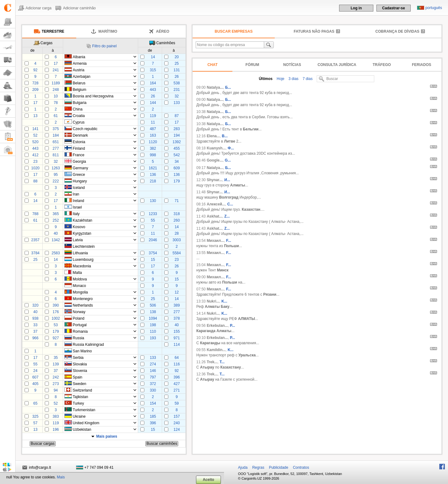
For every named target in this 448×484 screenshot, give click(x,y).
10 (56, 96)
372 (153, 384)
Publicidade (278, 468)
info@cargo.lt (40, 468)
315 (153, 70)
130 (153, 201)
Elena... (213, 136)
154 (153, 403)
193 (153, 338)
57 (35, 423)
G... (228, 160)
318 (177, 214)
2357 (35, 240)
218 (153, 181)
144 (153, 103)
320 (35, 305)
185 (153, 416)
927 (56, 338)
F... (229, 241)
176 (56, 312)
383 (56, 416)
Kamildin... (216, 350)
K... (224, 301)
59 (177, 403)
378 (177, 318)
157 (177, 416)
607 (35, 377)
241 (56, 70)
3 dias (293, 79)
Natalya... (215, 87)
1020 (35, 168)
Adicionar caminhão (79, 8)
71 (177, 201)
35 (56, 358)
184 (56, 135)
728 (35, 83)
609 (177, 168)
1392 (177, 142)
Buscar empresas (234, 31)
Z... (227, 216)
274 (153, 364)
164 (153, 83)
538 (177, 83)
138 (153, 312)
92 (35, 70)
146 (153, 371)
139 (56, 364)
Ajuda (243, 468)
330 (153, 390)
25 (177, 63)
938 (35, 318)
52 (35, 135)
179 (177, 181)
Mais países (107, 436)
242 (56, 377)
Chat (212, 65)
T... (222, 362)
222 (56, 181)
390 (56, 305)
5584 (177, 253)
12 (177, 292)
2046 (153, 240)
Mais (61, 477)
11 (153, 122)
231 (177, 90)
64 (177, 358)
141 (35, 129)
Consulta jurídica (337, 65)
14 (153, 57)
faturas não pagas (314, 31)
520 (35, 142)
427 (177, 384)
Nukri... (213, 301)
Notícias (292, 65)
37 (35, 331)
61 (56, 116)
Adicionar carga (38, 8)
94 (56, 390)
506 (153, 305)
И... (227, 180)
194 (177, 135)
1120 (153, 142)
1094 (153, 318)
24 (35, 371)
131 (177, 70)
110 (153, 331)
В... (225, 136)
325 (35, 416)
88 (35, 181)
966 (35, 338)
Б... (228, 87)
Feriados (422, 65)
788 (35, 214)
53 (56, 325)
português (434, 8)
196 (56, 430)
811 (56, 155)
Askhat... (214, 216)
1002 (56, 318)
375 (56, 129)
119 (153, 116)
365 (56, 214)
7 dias (307, 79)
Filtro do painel (104, 46)
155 (177, 331)
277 (56, 148)
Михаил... (215, 241)
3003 (177, 240)
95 (56, 175)
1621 (153, 168)
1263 (56, 168)
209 (35, 90)
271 (177, 390)
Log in (356, 8)
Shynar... (214, 180)
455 (177, 148)
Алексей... (216, 204)
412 (35, 155)
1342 (56, 240)
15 (153, 260)
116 (177, 364)
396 (177, 377)
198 (153, 325)
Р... (232, 326)
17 (56, 63)
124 (177, 430)
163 (153, 135)
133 (177, 103)
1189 (56, 83)
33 (35, 325)
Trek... (212, 362)
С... (230, 204)
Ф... (231, 148)
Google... (215, 160)
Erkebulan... (217, 326)
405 (35, 384)
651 (56, 142)
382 (153, 148)
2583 (56, 253)
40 (56, 233)
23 (35, 162)
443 (153, 90)
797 (153, 377)
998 (153, 155)
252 (56, 220)
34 (177, 162)
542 (177, 155)
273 (56, 384)
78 (56, 103)
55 (153, 220)
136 (153, 175)
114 (177, 345)
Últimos (266, 79)
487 (153, 129)
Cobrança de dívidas (398, 31)
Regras (258, 468)
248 (56, 90)
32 (177, 96)
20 (177, 57)
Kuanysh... (216, 148)
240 (177, 423)
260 (177, 220)
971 (177, 338)
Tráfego (382, 65)
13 (35, 116)
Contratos (301, 468)
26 (177, 77)
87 (177, 116)
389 (177, 305)
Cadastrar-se (393, 8)
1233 (153, 214)
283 (177, 129)
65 (35, 403)
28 (177, 233)
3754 (153, 253)
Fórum (252, 65)
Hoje (280, 79)
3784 (35, 253)
